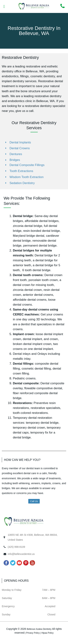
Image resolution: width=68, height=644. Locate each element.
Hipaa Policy (48, 633)
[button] (4, 6)
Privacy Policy (33, 633)
